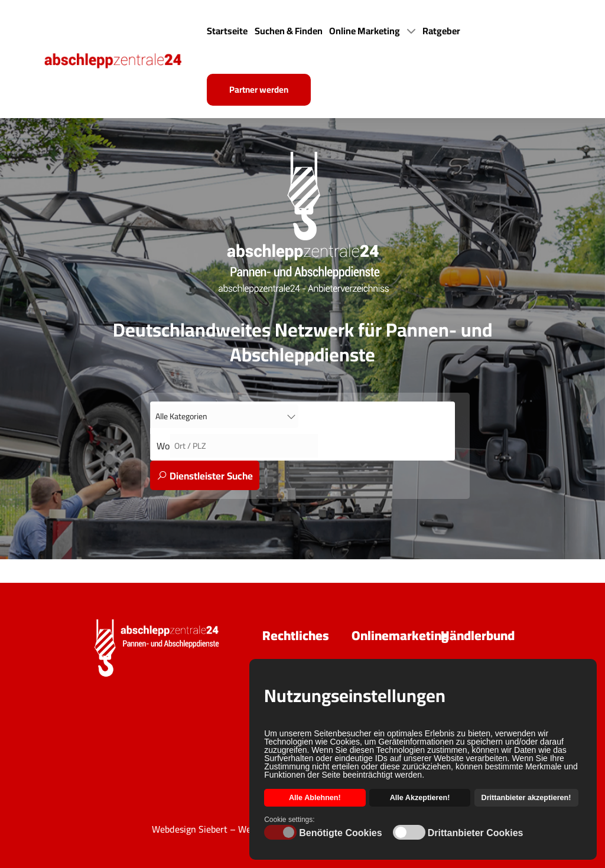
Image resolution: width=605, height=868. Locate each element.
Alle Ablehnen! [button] (315, 798)
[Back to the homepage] (124, 59)
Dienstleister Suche (205, 476)
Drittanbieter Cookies (476, 833)
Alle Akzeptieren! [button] (420, 798)
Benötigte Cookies (340, 833)
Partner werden (259, 89)
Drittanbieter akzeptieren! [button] (526, 798)
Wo (163, 446)
